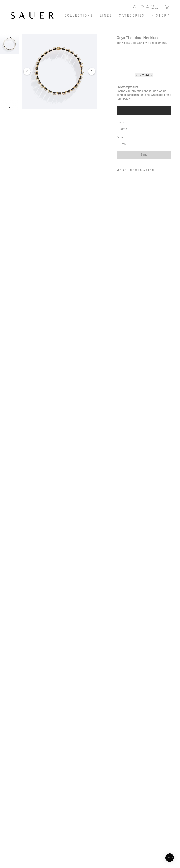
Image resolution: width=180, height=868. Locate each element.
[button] (59, 72)
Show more (144, 75)
